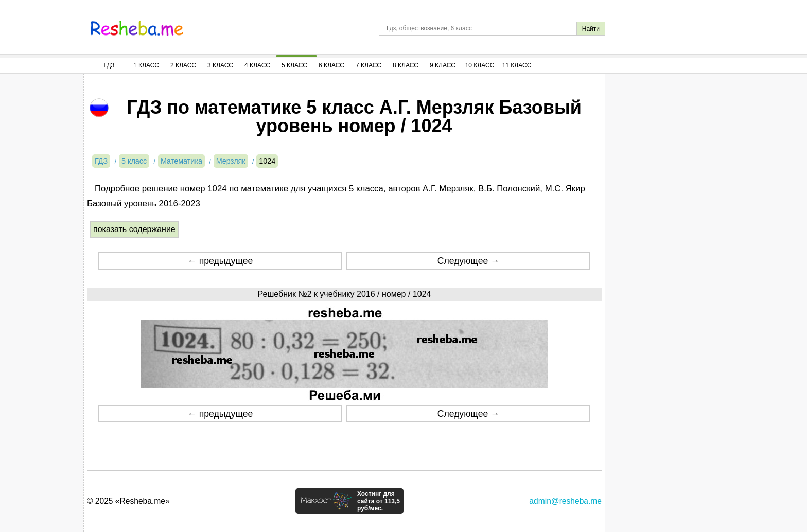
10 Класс (480, 65)
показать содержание (134, 229)
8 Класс (406, 65)
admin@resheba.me (565, 501)
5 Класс (294, 65)
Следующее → (469, 261)
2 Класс (183, 65)
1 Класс (146, 65)
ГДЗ (109, 65)
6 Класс (331, 65)
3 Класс (220, 65)
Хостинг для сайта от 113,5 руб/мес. (379, 501)
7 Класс (369, 65)
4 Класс (257, 65)
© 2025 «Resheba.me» (128, 501)
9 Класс (443, 65)
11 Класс (517, 65)
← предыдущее (220, 261)
